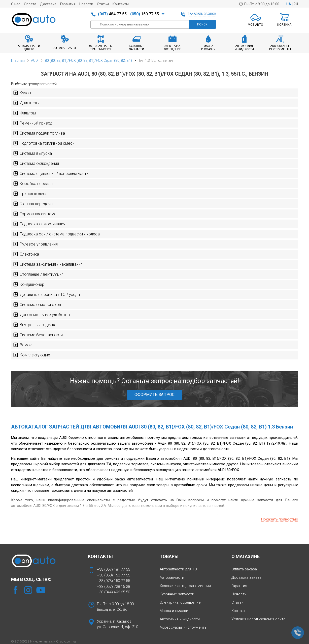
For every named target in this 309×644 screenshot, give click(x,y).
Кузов (22, 93)
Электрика (26, 254)
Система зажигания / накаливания (48, 264)
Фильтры (24, 113)
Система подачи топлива (39, 133)
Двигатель (26, 103)
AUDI (35, 60)
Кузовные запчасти (177, 594)
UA (289, 4)
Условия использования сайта (258, 619)
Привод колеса (30, 194)
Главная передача (33, 204)
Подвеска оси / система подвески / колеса (56, 234)
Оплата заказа (244, 569)
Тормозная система (35, 214)
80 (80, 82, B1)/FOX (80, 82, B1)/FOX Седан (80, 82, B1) (88, 60)
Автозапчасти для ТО (178, 569)
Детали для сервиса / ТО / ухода (46, 294)
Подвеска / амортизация (39, 224)
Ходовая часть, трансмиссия (185, 586)
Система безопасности (38, 335)
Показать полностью (280, 519)
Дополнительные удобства (41, 315)
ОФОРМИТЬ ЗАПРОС (154, 395)
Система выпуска (32, 153)
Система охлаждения (36, 163)
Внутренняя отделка (35, 325)
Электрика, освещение (180, 602)
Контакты (121, 4)
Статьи (103, 4)
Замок (22, 345)
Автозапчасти (172, 577)
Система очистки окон (37, 304)
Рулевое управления (35, 244)
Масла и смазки (174, 611)
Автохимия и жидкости (180, 619)
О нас (16, 4)
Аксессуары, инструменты (183, 627)
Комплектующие (32, 355)
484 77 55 (112, 14)
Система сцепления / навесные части (51, 173)
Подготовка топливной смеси (44, 143)
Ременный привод (33, 123)
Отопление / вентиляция (38, 274)
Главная (18, 60)
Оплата (30, 4)
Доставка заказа (246, 577)
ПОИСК (202, 24)
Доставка (48, 4)
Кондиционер (29, 284)
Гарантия (68, 4)
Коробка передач (33, 183)
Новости (86, 4)
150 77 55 (145, 14)
